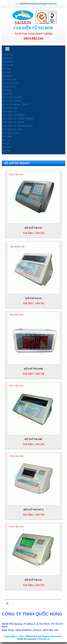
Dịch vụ (6, 140)
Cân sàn (6, 72)
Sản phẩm (8, 62)
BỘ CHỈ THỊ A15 (34, 228)
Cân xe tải (7, 65)
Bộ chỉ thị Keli (10, 108)
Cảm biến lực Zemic (13, 122)
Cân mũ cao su (10, 83)
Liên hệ (6, 151)
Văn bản (6, 147)
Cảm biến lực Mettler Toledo (17, 119)
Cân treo (7, 90)
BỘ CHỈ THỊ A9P (33, 439)
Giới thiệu (7, 58)
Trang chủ (8, 54)
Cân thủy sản (9, 79)
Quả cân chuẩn (10, 133)
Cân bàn (7, 69)
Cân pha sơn (9, 86)
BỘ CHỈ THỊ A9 (33, 298)
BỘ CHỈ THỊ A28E (33, 369)
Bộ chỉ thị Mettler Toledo (15, 104)
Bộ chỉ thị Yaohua (12, 101)
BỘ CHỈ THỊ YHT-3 (33, 510)
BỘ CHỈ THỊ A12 (34, 580)
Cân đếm (7, 76)
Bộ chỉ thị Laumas (12, 97)
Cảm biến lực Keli (12, 129)
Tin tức (6, 144)
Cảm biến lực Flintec (13, 115)
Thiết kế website (27, 639)
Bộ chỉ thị (7, 94)
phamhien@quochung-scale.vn (38, 4)
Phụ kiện (7, 136)
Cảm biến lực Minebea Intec (17, 126)
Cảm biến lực (9, 111)
